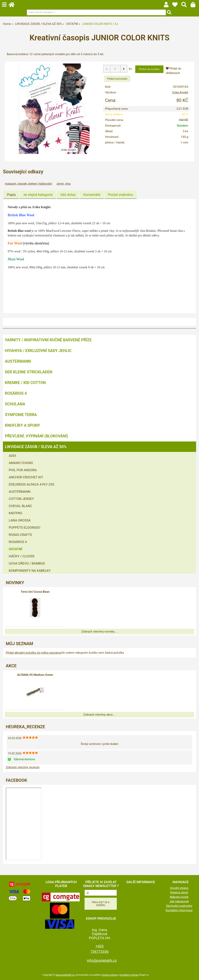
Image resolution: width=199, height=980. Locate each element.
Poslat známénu (121, 195)
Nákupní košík (179, 897)
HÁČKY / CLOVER (22, 556)
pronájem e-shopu (129, 975)
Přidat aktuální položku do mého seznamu (34, 652)
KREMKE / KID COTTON (25, 382)
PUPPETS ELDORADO (24, 527)
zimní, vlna (64, 184)
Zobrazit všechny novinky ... (99, 631)
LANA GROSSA (20, 520)
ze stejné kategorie (38, 195)
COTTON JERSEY (21, 499)
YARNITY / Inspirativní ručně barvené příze (48, 340)
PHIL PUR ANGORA (23, 470)
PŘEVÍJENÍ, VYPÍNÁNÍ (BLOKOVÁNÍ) (36, 436)
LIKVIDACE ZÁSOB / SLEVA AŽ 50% (36, 447)
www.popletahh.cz (65, 975)
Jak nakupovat (179, 901)
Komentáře (92, 195)
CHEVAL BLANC (21, 506)
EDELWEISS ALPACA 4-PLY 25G (32, 484)
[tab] (11, 195)
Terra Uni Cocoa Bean (35, 592)
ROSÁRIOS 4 (16, 393)
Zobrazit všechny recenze (23, 767)
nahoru (193, 974)
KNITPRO (16, 513)
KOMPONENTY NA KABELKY (30, 570)
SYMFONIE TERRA (21, 414)
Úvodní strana (179, 888)
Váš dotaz (68, 195)
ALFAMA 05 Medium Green (35, 675)
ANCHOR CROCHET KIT (26, 477)
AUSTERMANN (18, 361)
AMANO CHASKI (21, 463)
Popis (11, 195)
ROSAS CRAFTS (20, 534)
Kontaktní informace (179, 910)
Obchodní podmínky (179, 906)
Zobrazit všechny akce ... (99, 714)
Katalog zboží (179, 892)
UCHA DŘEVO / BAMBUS (27, 563)
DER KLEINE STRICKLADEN (29, 372)
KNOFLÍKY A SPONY (22, 425)
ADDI (12, 455)
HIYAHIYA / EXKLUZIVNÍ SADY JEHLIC (38, 350)
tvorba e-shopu (110, 975)
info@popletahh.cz (102, 960)
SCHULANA (15, 404)
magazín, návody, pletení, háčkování (28, 184)
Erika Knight (180, 92)
